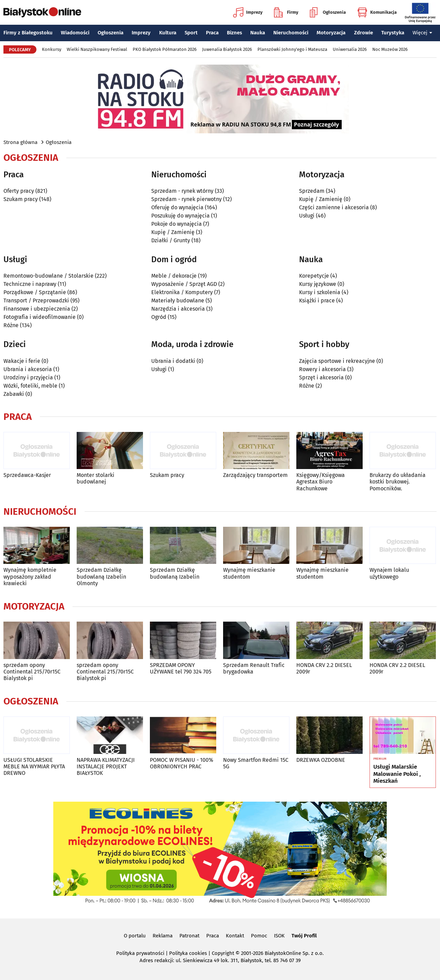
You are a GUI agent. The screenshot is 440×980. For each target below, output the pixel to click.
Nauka (258, 33)
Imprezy (248, 12)
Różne (11, 325)
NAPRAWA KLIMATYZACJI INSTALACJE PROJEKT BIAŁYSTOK (106, 766)
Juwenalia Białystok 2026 (227, 49)
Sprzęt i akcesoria (321, 377)
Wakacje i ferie (22, 361)
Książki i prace (317, 300)
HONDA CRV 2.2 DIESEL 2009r (324, 668)
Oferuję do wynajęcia (177, 207)
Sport (191, 33)
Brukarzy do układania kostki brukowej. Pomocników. (398, 482)
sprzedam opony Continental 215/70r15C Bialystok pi (32, 672)
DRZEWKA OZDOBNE (321, 760)
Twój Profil (304, 936)
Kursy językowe (318, 284)
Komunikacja (377, 12)
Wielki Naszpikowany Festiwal (97, 49)
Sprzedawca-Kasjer (27, 475)
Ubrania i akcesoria (28, 369)
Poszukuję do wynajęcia (180, 216)
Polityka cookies (188, 953)
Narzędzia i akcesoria (178, 309)
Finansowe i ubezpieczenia (37, 309)
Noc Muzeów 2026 (390, 49)
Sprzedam (312, 191)
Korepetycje (314, 276)
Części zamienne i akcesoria (334, 207)
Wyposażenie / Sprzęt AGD (184, 284)
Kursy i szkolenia (320, 292)
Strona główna (20, 142)
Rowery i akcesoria (322, 369)
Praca (212, 33)
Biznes (234, 33)
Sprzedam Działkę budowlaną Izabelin (175, 573)
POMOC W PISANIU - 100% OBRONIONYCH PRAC (181, 763)
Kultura (168, 33)
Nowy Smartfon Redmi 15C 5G (256, 763)
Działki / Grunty (171, 240)
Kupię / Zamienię (173, 232)
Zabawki (14, 394)
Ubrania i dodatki (173, 361)
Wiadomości (75, 33)
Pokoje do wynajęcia (177, 224)
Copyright (223, 953)
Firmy (286, 12)
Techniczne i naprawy (30, 284)
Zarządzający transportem (255, 475)
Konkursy (52, 49)
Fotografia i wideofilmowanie (40, 317)
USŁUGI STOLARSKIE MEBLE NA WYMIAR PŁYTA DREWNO (34, 766)
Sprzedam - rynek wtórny (182, 191)
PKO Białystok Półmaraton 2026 (165, 49)
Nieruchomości (291, 33)
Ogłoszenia (328, 12)
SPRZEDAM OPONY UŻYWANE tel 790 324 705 (181, 668)
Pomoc (259, 936)
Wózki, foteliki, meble (30, 386)
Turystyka (393, 33)
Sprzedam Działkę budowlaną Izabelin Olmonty (101, 576)
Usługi (307, 216)
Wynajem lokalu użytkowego (389, 573)
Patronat (189, 936)
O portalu (135, 936)
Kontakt (235, 936)
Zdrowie (364, 33)
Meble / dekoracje (174, 276)
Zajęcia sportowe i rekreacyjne (337, 361)
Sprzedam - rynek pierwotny (186, 199)
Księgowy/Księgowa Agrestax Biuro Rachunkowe (321, 482)
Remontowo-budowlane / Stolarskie (48, 276)
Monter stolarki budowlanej (96, 478)
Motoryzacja (331, 33)
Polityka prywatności (140, 953)
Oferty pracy (19, 191)
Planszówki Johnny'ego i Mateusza (292, 49)
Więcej (422, 33)
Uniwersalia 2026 (350, 49)
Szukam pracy (21, 199)
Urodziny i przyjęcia (28, 377)
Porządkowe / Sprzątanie (35, 292)
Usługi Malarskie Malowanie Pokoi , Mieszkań (397, 774)
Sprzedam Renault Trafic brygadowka (254, 668)
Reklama (163, 936)
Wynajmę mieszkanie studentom (249, 573)
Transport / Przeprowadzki (36, 300)
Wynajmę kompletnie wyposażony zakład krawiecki (30, 576)
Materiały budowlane (178, 300)
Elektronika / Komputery (182, 292)
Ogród (159, 317)
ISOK (279, 936)
